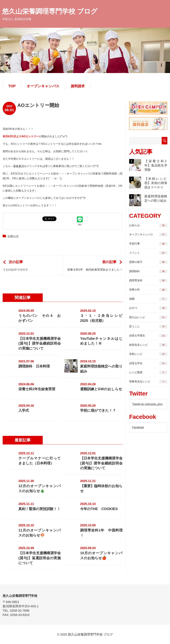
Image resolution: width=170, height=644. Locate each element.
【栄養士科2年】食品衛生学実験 (148, 165)
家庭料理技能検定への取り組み (148, 200)
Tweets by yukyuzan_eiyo (147, 404)
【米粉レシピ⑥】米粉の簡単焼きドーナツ (148, 183)
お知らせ (13, 236)
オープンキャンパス (43, 86)
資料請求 (78, 86)
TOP (12, 86)
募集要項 (19, 166)
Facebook (138, 427)
